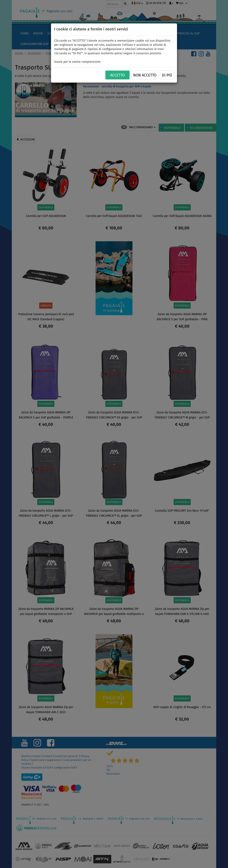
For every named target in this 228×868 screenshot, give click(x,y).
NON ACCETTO (145, 75)
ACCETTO (117, 75)
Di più (167, 75)
